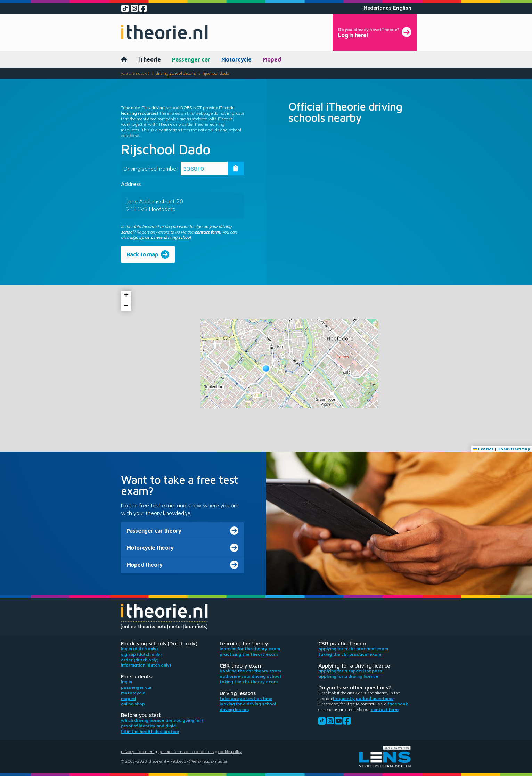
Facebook (398, 704)
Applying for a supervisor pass (350, 671)
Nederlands (378, 8)
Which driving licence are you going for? (162, 720)
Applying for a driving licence (348, 676)
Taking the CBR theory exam (249, 682)
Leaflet (483, 449)
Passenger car (191, 59)
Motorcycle (236, 59)
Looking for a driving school (248, 704)
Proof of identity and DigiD (148, 726)
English (402, 8)
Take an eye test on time (246, 698)
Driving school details (176, 73)
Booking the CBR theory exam (250, 671)
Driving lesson (234, 709)
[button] (266, 369)
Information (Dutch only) (146, 665)
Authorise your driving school (250, 676)
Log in (126, 682)
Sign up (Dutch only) (141, 654)
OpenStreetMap (514, 449)
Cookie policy (230, 752)
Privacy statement (138, 752)
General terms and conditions (186, 752)
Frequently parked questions (363, 698)
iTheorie (150, 59)
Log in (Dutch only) (140, 649)
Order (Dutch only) (140, 660)
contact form (207, 232)
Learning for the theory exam (250, 649)
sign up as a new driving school (160, 237)
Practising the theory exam (249, 654)
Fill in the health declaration (150, 731)
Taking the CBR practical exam (350, 654)
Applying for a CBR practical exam (353, 649)
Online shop (133, 704)
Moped (272, 59)
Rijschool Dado (216, 73)
